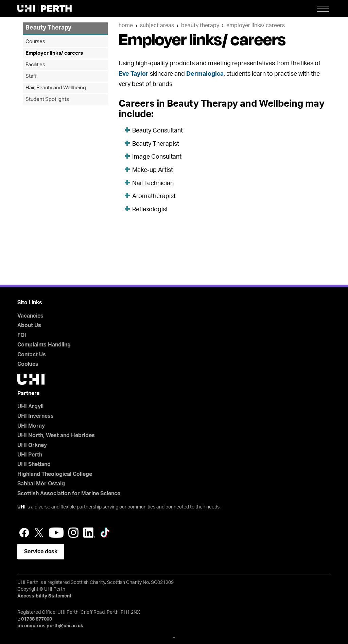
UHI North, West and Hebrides (56, 435)
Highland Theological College (55, 474)
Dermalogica (205, 74)
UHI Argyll (30, 407)
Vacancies (30, 316)
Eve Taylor (134, 74)
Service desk (41, 552)
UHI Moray (31, 426)
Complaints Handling (44, 345)
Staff (31, 76)
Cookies (28, 364)
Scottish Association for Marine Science (69, 494)
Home (126, 25)
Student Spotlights (47, 99)
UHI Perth (30, 455)
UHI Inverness (36, 416)
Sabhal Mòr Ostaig (41, 484)
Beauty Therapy (200, 25)
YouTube (56, 533)
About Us (29, 325)
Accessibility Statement (44, 596)
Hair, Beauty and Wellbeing (56, 88)
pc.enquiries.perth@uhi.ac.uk (50, 626)
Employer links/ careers (256, 25)
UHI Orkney (32, 445)
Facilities (35, 65)
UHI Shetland (34, 464)
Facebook (24, 533)
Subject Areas (157, 25)
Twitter (39, 533)
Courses (35, 42)
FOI (22, 335)
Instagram (73, 533)
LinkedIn (89, 533)
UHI (21, 507)
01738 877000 (37, 619)
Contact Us (32, 355)
